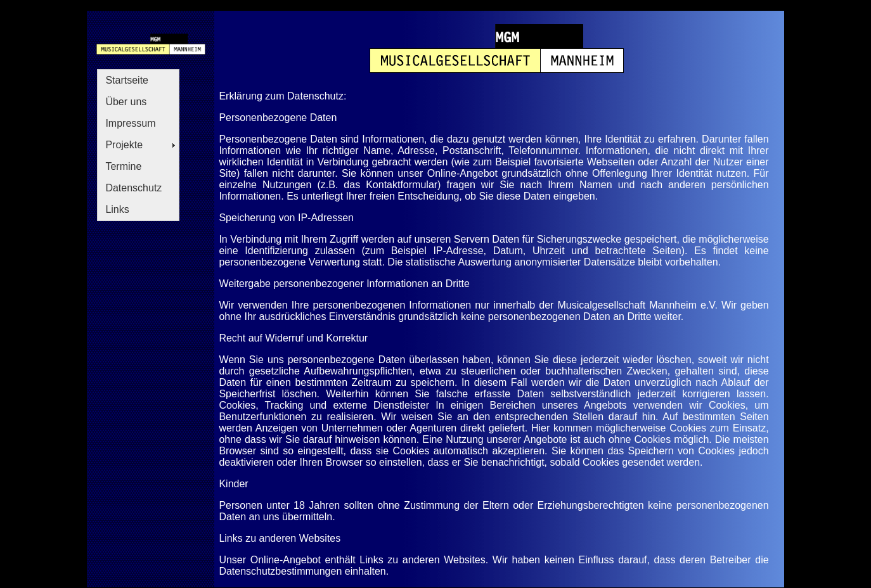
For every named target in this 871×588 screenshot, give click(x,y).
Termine (123, 166)
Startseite (127, 80)
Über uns (126, 102)
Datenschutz (133, 188)
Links (117, 209)
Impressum (130, 123)
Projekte (124, 145)
